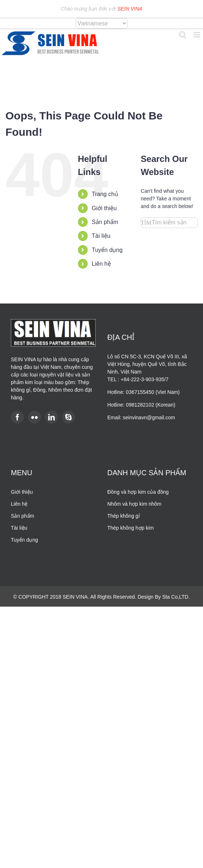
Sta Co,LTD (175, 597)
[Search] (146, 223)
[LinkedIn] (51, 417)
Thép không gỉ (124, 516)
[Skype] (69, 417)
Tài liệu (101, 236)
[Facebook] (17, 417)
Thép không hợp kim (130, 528)
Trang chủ (105, 194)
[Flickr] (34, 417)
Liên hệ (101, 264)
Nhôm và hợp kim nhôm (134, 504)
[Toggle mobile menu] (197, 35)
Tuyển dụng (107, 250)
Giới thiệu (104, 208)
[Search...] (169, 223)
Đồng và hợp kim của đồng (138, 492)
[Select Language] (102, 23)
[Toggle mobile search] (183, 35)
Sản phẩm (105, 222)
